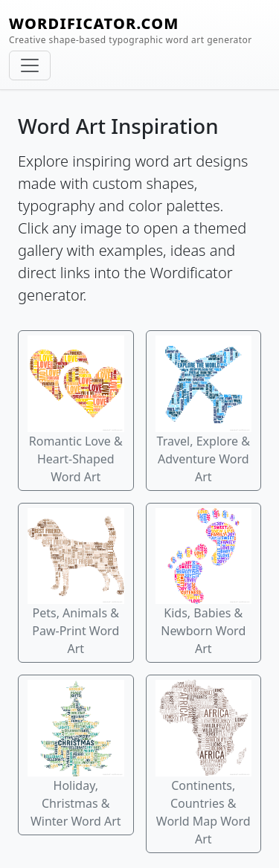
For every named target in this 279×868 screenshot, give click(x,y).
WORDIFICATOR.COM (131, 30)
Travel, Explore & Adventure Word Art (204, 410)
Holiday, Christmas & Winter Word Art (76, 755)
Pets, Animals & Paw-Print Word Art (76, 583)
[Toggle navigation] (30, 65)
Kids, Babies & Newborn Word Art (204, 583)
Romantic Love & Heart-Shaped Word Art (76, 410)
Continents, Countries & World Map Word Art (204, 763)
